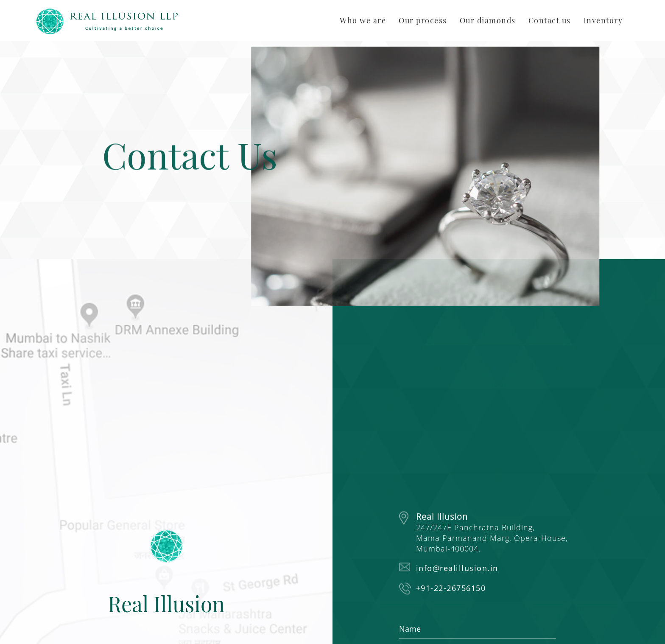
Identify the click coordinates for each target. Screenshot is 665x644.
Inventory (603, 20)
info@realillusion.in (457, 568)
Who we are (363, 20)
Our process (423, 20)
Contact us (550, 20)
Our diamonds (488, 20)
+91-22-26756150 (451, 588)
